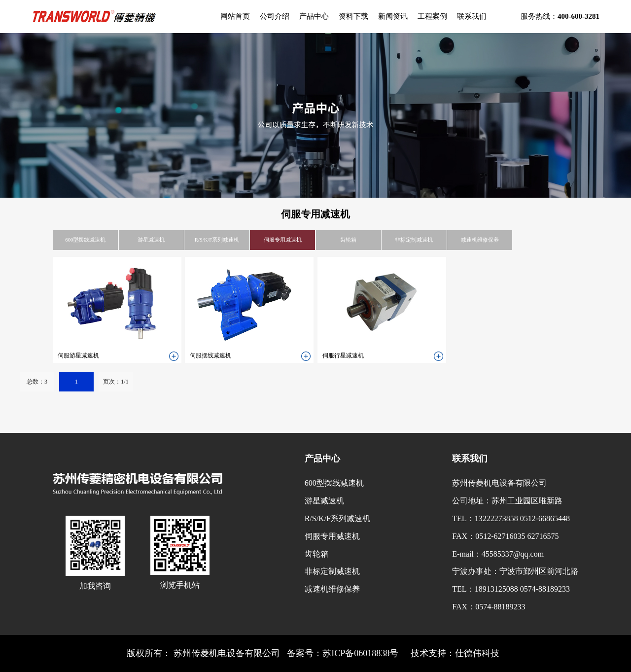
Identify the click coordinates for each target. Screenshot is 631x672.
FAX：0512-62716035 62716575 (505, 536)
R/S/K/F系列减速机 (217, 240)
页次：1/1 (116, 382)
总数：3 (37, 382)
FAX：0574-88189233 (489, 607)
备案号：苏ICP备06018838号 (343, 653)
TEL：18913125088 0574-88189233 (511, 589)
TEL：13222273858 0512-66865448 (511, 518)
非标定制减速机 (414, 240)
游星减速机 (151, 240)
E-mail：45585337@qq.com (498, 554)
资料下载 (353, 16)
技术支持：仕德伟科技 (455, 653)
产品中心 (314, 16)
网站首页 (235, 16)
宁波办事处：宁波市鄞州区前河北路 (515, 571)
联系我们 (472, 16)
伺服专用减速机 (283, 240)
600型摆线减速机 (85, 240)
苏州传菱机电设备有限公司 (499, 483)
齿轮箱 (348, 240)
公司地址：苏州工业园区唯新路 (507, 501)
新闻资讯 (393, 16)
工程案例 (432, 16)
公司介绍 (275, 16)
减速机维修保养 (480, 240)
